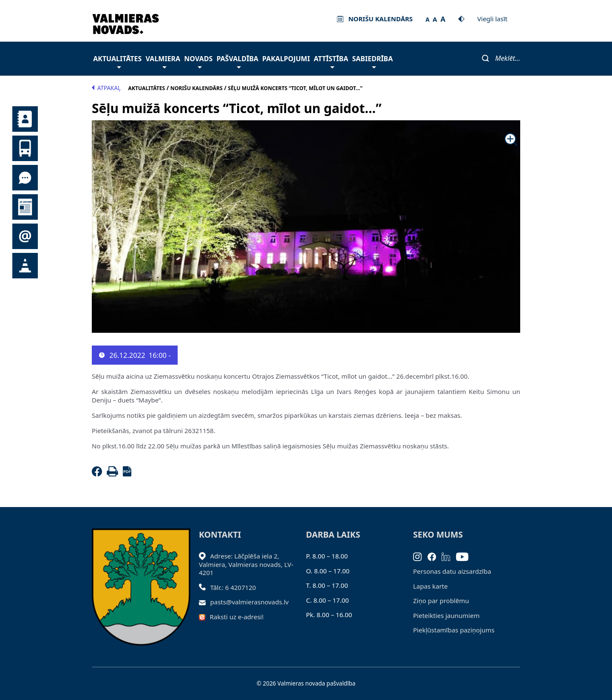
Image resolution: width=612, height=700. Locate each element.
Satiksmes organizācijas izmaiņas (25, 266)
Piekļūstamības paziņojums (454, 630)
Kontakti (25, 119)
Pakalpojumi (286, 59)
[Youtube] (465, 556)
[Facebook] (99, 474)
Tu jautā (25, 178)
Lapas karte (431, 586)
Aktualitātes (117, 61)
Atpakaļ (106, 88)
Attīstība (331, 61)
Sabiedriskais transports (25, 148)
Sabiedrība (372, 61)
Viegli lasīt (492, 19)
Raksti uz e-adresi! (237, 617)
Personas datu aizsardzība (452, 571)
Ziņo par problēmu (441, 601)
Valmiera (163, 61)
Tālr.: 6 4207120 (233, 587)
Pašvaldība (237, 61)
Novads (198, 61)
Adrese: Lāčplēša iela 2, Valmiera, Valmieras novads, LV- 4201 (246, 564)
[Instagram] (420, 556)
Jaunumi (25, 207)
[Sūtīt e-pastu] (205, 602)
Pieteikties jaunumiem (25, 236)
